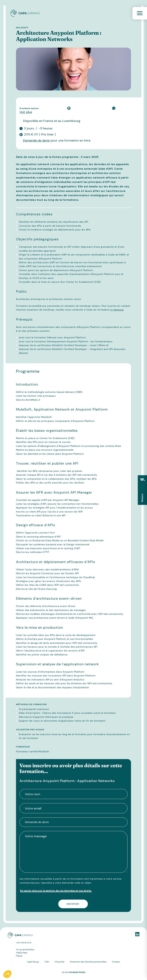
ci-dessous (117, 310)
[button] (7, 974)
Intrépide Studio (77, 972)
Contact (116, 962)
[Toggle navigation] (140, 13)
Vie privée (59, 962)
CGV (47, 962)
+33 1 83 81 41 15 (24, 943)
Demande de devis (36, 140)
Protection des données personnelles (88, 962)
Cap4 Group (33, 962)
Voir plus (26, 112)
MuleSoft (22, 28)
